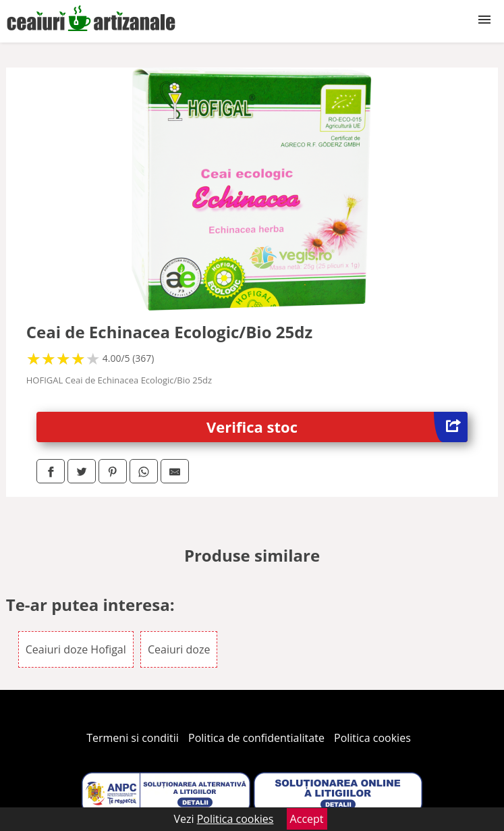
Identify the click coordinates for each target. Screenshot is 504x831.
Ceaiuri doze (179, 649)
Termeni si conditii (133, 738)
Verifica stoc (337, 427)
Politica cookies (372, 738)
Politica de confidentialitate (256, 738)
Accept (307, 819)
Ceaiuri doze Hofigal (76, 649)
